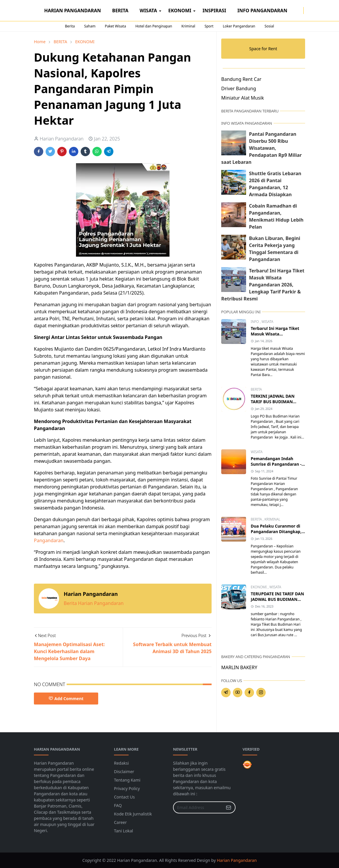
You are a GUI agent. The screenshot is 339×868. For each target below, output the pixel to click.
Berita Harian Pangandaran (94, 603)
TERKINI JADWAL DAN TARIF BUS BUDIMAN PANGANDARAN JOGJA (273, 402)
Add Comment (66, 699)
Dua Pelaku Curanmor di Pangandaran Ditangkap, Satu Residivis (276, 532)
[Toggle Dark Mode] (307, 10)
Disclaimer (124, 772)
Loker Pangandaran (239, 26)
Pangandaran (49, 540)
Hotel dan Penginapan (154, 26)
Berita (70, 26)
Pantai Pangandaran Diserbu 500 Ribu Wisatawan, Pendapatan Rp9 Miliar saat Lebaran (261, 148)
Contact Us (124, 797)
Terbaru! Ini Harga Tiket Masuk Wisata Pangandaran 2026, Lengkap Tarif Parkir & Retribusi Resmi (263, 285)
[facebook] (295, 11)
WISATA (267, 322)
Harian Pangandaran (237, 860)
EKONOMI (259, 587)
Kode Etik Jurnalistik (133, 814)
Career (120, 822)
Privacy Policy (127, 788)
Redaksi (121, 763)
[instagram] (300, 11)
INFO (255, 322)
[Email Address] (198, 807)
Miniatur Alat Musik (243, 98)
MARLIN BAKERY (239, 667)
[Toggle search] (312, 11)
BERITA (256, 389)
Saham (90, 26)
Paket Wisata (115, 26)
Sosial (269, 26)
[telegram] (226, 693)
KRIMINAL (272, 519)
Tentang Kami (127, 780)
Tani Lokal (123, 831)
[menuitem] (73, 11)
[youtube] (238, 693)
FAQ (118, 805)
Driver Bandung (239, 88)
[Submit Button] (229, 807)
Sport (209, 26)
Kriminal (188, 26)
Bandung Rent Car (241, 79)
